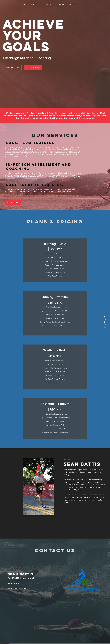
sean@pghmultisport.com (17, 588)
